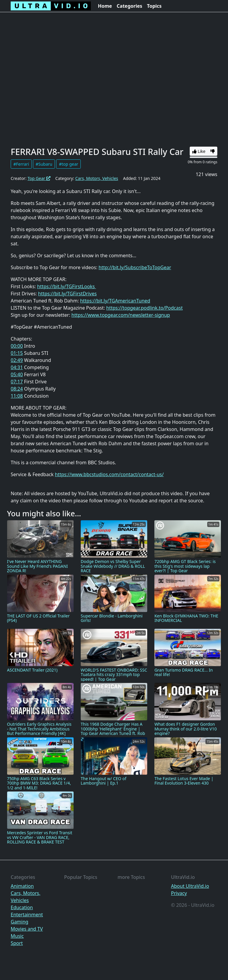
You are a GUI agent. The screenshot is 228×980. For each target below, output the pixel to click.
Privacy (179, 893)
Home (105, 6)
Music (17, 936)
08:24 (17, 389)
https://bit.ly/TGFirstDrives (67, 294)
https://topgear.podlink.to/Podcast (145, 308)
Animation (22, 886)
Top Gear (39, 178)
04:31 (17, 367)
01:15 (17, 353)
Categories (129, 6)
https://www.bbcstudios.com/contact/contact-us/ (109, 474)
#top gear (68, 164)
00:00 (17, 346)
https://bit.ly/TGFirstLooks (66, 286)
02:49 (17, 360)
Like (199, 151)
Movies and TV (27, 929)
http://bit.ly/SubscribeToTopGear (135, 267)
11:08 (17, 396)
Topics (154, 6)
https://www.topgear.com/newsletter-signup (121, 315)
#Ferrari (21, 164)
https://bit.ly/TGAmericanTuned (115, 301)
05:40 (17, 374)
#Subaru (44, 164)
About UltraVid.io (190, 886)
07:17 (17, 382)
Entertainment (27, 915)
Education (22, 907)
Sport (17, 943)
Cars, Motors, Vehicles (96, 178)
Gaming (19, 922)
